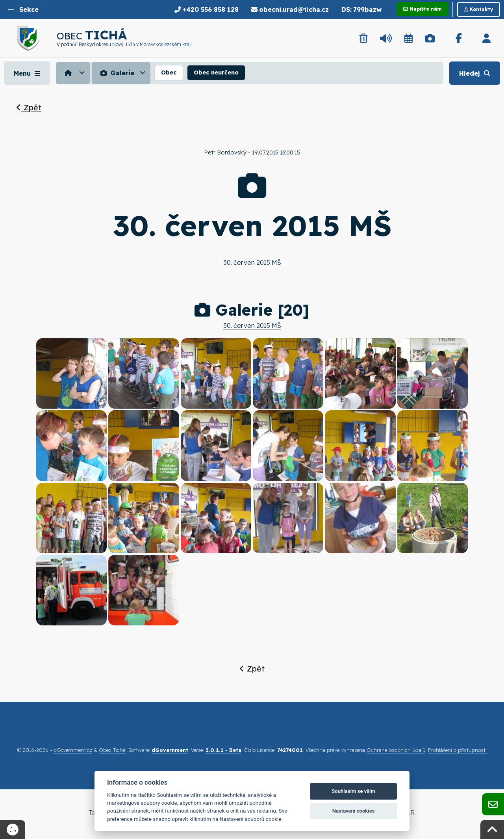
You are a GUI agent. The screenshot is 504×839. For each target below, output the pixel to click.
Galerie (116, 73)
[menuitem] (74, 73)
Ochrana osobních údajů (396, 750)
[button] (23, 9)
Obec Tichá (112, 750)
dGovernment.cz (73, 750)
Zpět (29, 107)
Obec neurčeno (216, 73)
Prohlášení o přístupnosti (457, 750)
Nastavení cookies (354, 811)
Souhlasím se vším (353, 791)
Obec (169, 73)
